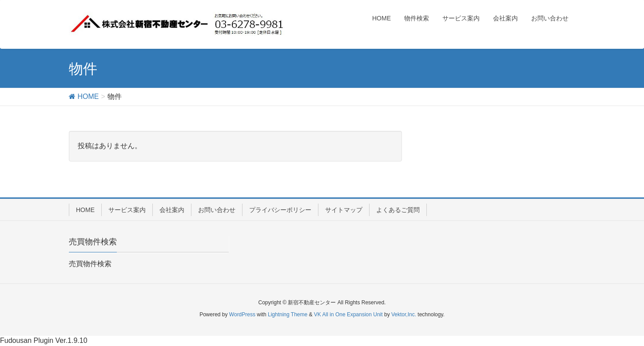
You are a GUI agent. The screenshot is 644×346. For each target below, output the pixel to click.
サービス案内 (127, 210)
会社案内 (172, 210)
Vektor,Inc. (404, 315)
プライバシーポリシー (280, 210)
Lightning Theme (288, 315)
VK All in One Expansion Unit (348, 315)
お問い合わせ (217, 210)
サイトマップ (344, 210)
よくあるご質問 (398, 210)
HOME (85, 210)
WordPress (242, 315)
